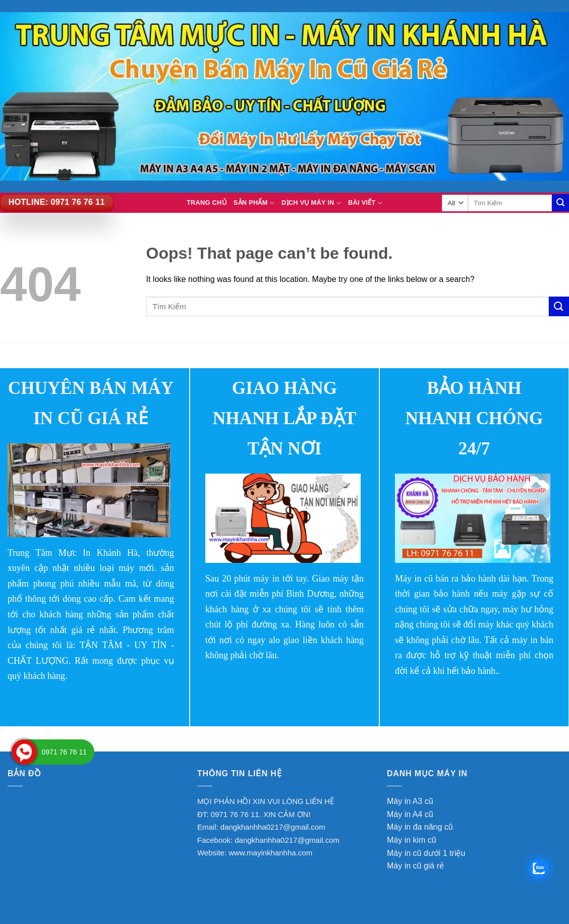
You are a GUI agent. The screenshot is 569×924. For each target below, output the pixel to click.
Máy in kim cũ (412, 840)
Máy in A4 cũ (410, 814)
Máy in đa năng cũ (420, 827)
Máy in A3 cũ (410, 801)
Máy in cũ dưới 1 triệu (426, 853)
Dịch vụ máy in (311, 203)
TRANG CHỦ (207, 203)
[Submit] (559, 306)
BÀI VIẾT (365, 203)
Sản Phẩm (254, 203)
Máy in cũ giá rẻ (415, 866)
